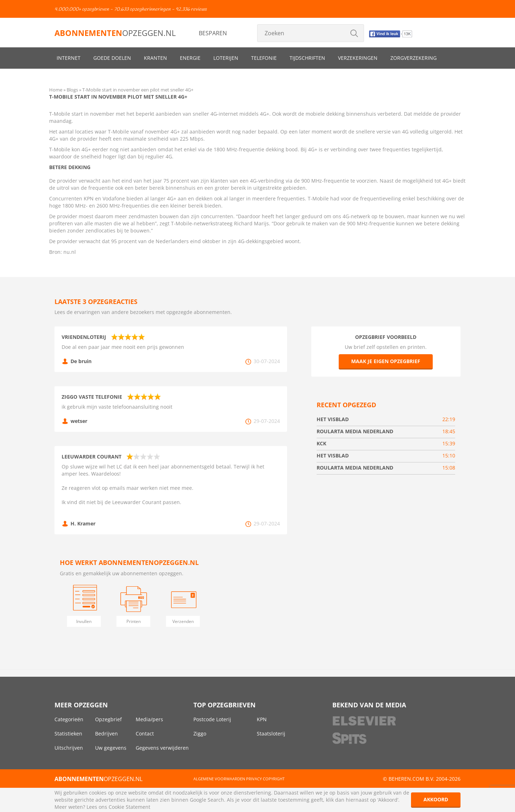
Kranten (155, 58)
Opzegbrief (108, 719)
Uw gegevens (111, 748)
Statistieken (68, 734)
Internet (69, 58)
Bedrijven (106, 734)
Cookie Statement (129, 807)
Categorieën (69, 719)
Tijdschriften (307, 58)
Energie (190, 58)
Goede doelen (112, 58)
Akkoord (436, 799)
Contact (145, 734)
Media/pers (149, 719)
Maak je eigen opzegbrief (386, 361)
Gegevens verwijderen (162, 748)
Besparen (213, 33)
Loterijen (226, 58)
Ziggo (200, 734)
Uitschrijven (69, 748)
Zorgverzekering (413, 58)
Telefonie (264, 58)
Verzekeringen (358, 58)
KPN (262, 719)
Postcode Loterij (212, 719)
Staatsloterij (271, 734)
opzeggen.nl (115, 33)
